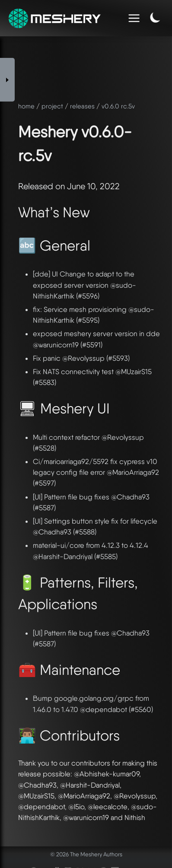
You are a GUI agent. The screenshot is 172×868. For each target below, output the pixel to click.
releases (82, 106)
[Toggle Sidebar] (7, 80)
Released (36, 186)
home (26, 106)
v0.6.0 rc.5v (118, 106)
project (52, 106)
